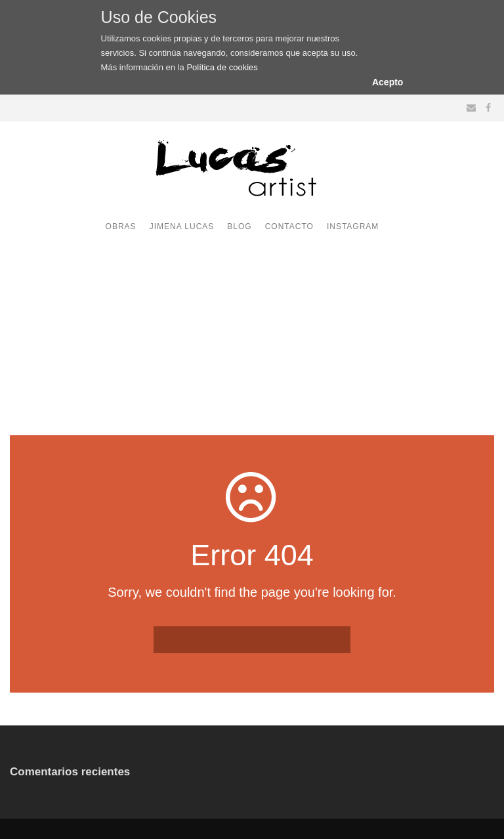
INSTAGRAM (353, 226)
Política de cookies (222, 67)
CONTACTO (289, 226)
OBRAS (121, 226)
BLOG (239, 226)
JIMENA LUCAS (182, 226)
